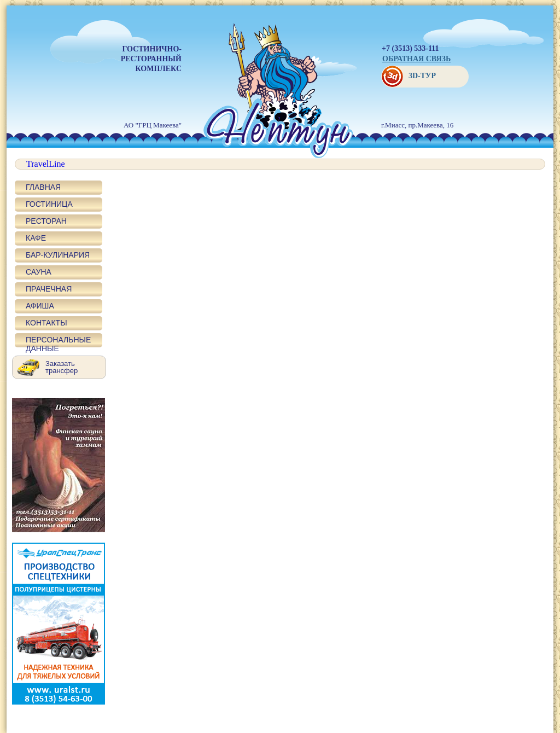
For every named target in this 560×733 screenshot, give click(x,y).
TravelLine (46, 164)
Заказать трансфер (62, 367)
